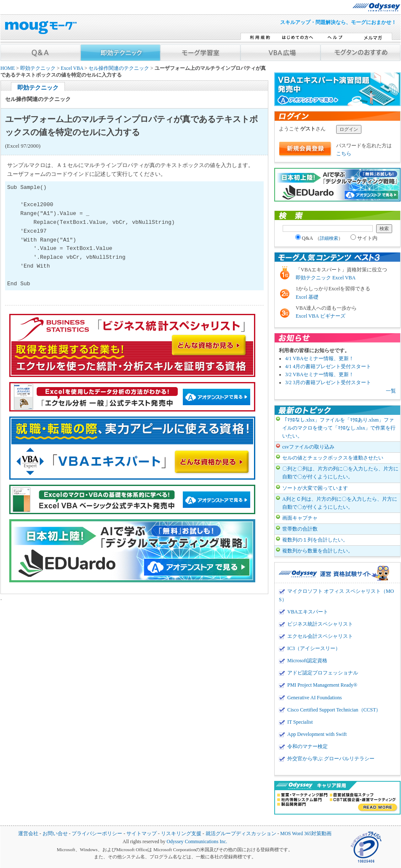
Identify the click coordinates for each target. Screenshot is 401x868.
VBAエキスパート (308, 612)
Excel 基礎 (307, 297)
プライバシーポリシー (97, 834)
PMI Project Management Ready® (322, 685)
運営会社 (28, 834)
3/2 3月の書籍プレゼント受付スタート (328, 382)
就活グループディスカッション (241, 834)
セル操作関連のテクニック (119, 68)
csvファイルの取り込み (308, 447)
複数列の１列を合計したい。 (315, 540)
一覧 (391, 391)
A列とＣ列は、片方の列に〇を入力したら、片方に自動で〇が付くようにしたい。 (340, 503)
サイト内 (364, 238)
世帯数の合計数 (300, 529)
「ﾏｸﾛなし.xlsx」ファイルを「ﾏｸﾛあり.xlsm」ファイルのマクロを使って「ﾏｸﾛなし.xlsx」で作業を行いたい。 (339, 428)
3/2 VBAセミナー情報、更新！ (319, 374)
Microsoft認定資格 (307, 661)
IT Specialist (300, 722)
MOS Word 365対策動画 (306, 834)
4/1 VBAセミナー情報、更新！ (319, 358)
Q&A (319, 238)
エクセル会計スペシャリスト (320, 636)
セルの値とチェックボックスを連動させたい (333, 458)
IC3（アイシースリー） (314, 648)
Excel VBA (72, 68)
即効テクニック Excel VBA (326, 278)
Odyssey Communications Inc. (197, 842)
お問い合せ (55, 834)
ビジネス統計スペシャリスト (320, 624)
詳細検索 (329, 238)
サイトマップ (142, 834)
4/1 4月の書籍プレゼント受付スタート (328, 366)
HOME (8, 68)
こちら (344, 154)
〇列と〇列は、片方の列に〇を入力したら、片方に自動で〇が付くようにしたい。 (340, 473)
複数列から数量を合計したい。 (318, 551)
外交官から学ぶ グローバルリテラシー (331, 759)
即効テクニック (38, 68)
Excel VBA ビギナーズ (321, 316)
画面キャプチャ (300, 518)
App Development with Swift (317, 734)
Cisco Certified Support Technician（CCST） (334, 710)
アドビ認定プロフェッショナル (323, 673)
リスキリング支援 (181, 834)
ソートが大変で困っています (315, 488)
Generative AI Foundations (314, 698)
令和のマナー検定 (307, 746)
